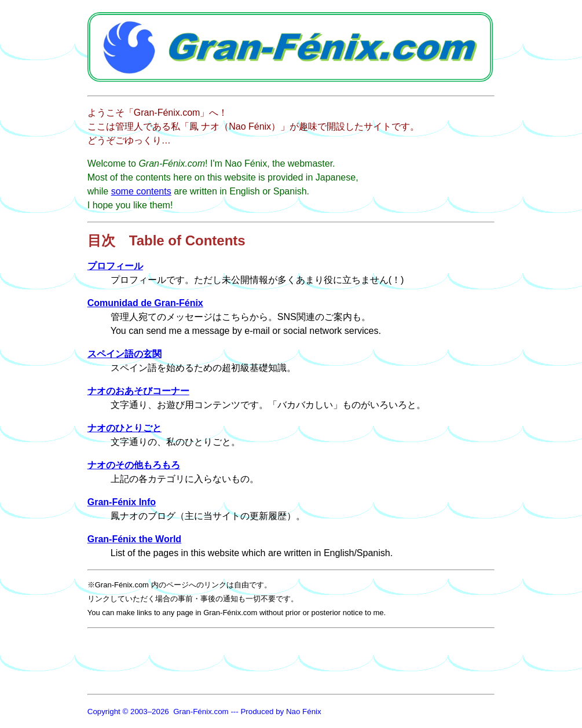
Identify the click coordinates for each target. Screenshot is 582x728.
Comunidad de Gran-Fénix (145, 303)
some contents (141, 191)
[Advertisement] (298, 659)
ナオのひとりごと (125, 428)
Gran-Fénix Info (122, 502)
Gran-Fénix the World (134, 539)
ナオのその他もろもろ (134, 465)
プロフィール (115, 266)
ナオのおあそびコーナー (138, 391)
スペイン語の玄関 (125, 354)
